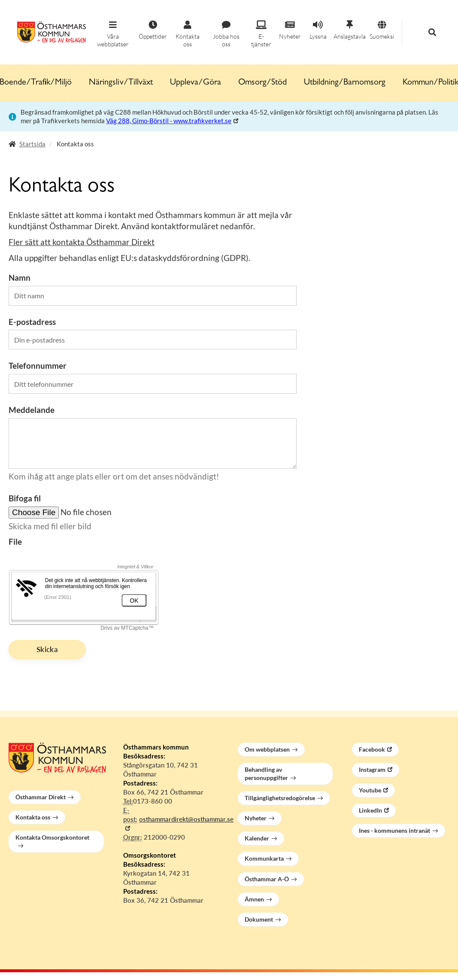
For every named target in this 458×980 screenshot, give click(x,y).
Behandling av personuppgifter (266, 773)
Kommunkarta (264, 858)
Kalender (257, 838)
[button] (113, 34)
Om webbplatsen (267, 749)
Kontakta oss (33, 817)
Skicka (47, 649)
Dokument (259, 919)
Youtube (370, 790)
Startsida (32, 144)
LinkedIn (370, 810)
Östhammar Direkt (41, 797)
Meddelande (32, 410)
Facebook (372, 749)
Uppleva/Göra (196, 83)
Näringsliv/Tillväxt (121, 83)
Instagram (372, 769)
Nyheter (256, 818)
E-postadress (32, 322)
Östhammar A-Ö (267, 879)
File (15, 542)
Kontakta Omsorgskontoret (52, 837)
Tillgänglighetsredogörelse (280, 798)
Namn (20, 278)
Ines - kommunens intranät (394, 830)
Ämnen (254, 899)
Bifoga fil (25, 498)
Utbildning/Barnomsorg (345, 83)
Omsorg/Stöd (262, 83)
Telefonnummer (38, 366)
